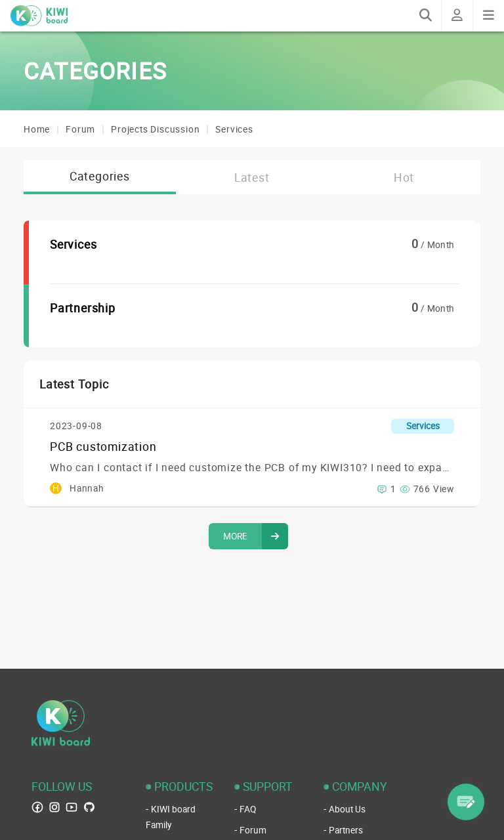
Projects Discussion (155, 129)
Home (37, 129)
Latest (252, 177)
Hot (404, 177)
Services (234, 129)
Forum (80, 129)
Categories (100, 176)
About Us (347, 809)
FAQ (248, 809)
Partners (346, 830)
